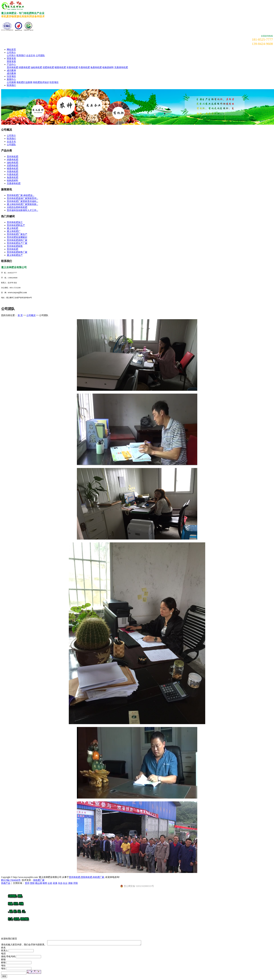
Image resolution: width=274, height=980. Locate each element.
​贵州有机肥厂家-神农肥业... (21, 195)
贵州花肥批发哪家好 (17, 237)
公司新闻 (11, 82)
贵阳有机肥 (87, 877)
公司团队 (40, 55)
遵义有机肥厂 (14, 231)
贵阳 (32, 883)
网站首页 (11, 49)
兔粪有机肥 (96, 67)
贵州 (27, 883)
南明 (45, 883)
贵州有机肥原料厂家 (17, 240)
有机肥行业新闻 (24, 82)
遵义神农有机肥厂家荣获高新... (22, 204)
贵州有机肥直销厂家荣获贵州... (22, 198)
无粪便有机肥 (121, 67)
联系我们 (21, 55)
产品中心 (11, 64)
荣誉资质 (11, 58)
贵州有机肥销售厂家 (17, 252)
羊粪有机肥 (72, 67)
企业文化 (31, 55)
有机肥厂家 (98, 877)
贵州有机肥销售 (15, 246)
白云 (65, 883)
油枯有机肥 (36, 67)
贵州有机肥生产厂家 (17, 243)
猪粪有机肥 (60, 67)
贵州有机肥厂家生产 (17, 234)
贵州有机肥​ (13, 249)
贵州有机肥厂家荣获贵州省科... (22, 201)
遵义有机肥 (13, 228)
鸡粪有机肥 (24, 67)
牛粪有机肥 (84, 67)
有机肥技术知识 (41, 82)
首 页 (20, 315)
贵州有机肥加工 (15, 222)
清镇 (70, 883)
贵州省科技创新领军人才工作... (22, 210)
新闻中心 (11, 79)
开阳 (75, 883)
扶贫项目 (11, 76)
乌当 (60, 883)
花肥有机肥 (48, 67)
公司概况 (31, 315)
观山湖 (39, 883)
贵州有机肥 (13, 67)
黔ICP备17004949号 (11, 880)
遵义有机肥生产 (15, 255)
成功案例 (11, 70)
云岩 (50, 883)
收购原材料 (108, 67)
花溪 (55, 883)
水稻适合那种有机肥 (17, 207)
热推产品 (6, 883)
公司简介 (11, 52)
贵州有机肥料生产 (16, 225)
